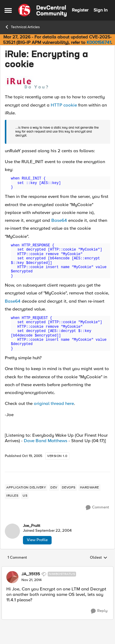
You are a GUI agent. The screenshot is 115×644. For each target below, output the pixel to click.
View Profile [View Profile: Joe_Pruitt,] (37, 540)
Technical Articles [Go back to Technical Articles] (22, 27)
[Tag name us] (25, 496)
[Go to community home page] (42, 10)
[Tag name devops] (69, 488)
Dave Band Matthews (46, 441)
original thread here (54, 403)
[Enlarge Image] (57, 83)
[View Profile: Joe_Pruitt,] (12, 531)
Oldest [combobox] (99, 558)
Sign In (101, 10)
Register (80, 10)
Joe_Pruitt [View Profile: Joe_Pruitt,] (32, 526)
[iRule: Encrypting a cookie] (32, 580)
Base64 (59, 220)
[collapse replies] (57, 569)
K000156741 (99, 42)
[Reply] (99, 611)
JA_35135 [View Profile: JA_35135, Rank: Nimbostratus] (31, 574)
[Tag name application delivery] (26, 488)
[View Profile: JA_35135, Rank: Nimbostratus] (12, 577)
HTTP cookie (64, 105)
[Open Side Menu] (8, 10)
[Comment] (97, 508)
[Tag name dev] (54, 488)
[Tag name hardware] (89, 488)
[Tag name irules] (12, 496)
